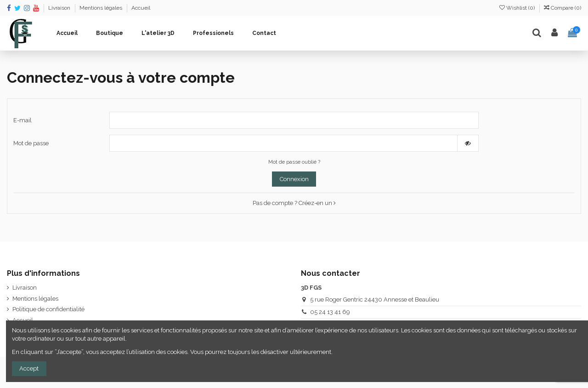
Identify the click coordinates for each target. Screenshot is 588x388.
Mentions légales (102, 8)
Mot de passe (31, 143)
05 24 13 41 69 (330, 312)
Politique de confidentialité (48, 309)
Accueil (141, 8)
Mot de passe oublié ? (294, 162)
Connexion (294, 179)
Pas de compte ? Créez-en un (294, 203)
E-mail (23, 120)
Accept (29, 368)
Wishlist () (518, 8)
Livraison (60, 8)
